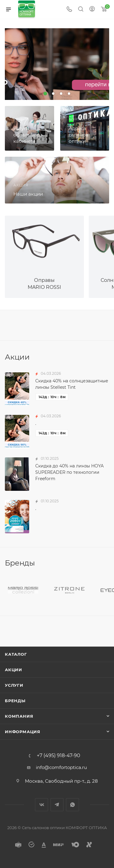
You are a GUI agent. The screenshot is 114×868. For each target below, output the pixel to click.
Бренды (15, 701)
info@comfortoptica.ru (61, 767)
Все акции (107, 357)
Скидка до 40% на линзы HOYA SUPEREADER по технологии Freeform (69, 472)
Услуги (14, 685)
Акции (14, 670)
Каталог (16, 654)
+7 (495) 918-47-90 (59, 756)
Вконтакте (41, 805)
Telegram (57, 805)
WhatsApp (73, 805)
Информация (23, 732)
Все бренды (107, 563)
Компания (19, 716)
